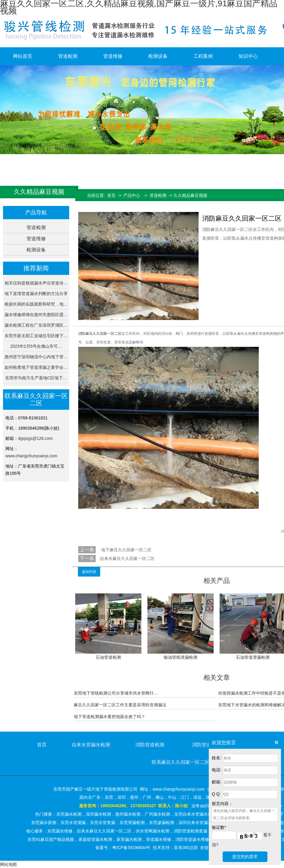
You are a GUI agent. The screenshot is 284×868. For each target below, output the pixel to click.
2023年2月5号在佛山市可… (36, 346)
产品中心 (132, 195)
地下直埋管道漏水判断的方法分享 (36, 294)
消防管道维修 (206, 745)
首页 (111, 195)
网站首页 (23, 56)
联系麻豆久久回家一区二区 (181, 762)
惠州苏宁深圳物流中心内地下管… (36, 357)
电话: (217, 770)
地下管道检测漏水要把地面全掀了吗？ (110, 717)
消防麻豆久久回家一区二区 (100, 334)
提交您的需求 (245, 857)
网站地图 (8, 864)
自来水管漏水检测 (91, 745)
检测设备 (158, 56)
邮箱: (217, 782)
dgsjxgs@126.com (35, 438)
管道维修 (113, 56)
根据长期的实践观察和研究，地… (36, 304)
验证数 (219, 827)
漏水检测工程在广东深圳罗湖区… (36, 325)
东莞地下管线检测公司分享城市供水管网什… (116, 693)
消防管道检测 (150, 745)
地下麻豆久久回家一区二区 (126, 550)
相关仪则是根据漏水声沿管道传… (36, 283)
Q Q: (216, 794)
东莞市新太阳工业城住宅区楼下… (36, 336)
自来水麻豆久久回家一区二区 (127, 558)
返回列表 (89, 572)
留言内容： (222, 804)
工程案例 (203, 56)
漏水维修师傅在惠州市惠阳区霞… (36, 315)
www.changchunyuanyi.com (31, 456)
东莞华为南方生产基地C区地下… (36, 378)
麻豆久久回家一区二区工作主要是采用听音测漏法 (120, 705)
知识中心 (248, 56)
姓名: (217, 758)
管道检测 (68, 56)
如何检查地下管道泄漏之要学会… (36, 367)
